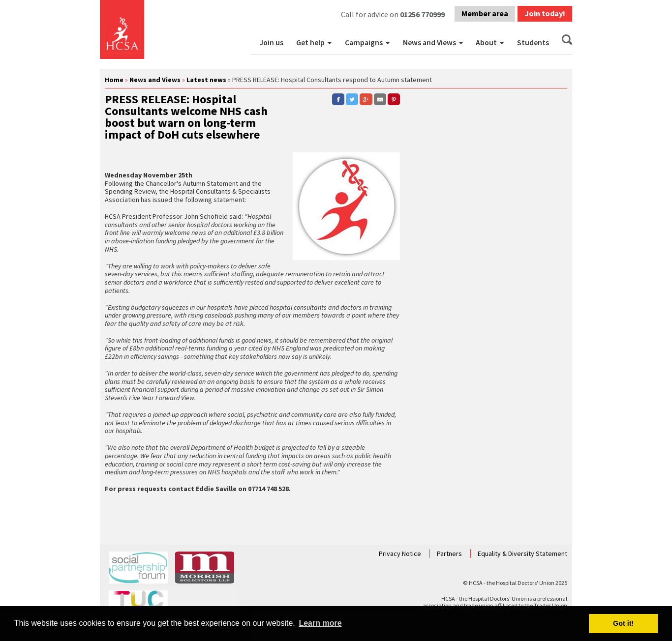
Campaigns (364, 43)
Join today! (545, 13)
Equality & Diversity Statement (522, 554)
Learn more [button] (320, 623)
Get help (310, 43)
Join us (271, 43)
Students (533, 43)
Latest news (206, 80)
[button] (331, 43)
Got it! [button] (623, 623)
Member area (485, 13)
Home (114, 80)
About (486, 43)
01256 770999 (422, 14)
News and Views (429, 43)
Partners (450, 554)
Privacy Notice (401, 554)
